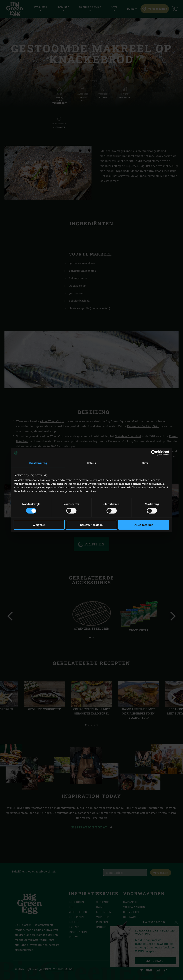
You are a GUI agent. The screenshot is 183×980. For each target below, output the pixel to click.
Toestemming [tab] (38, 463)
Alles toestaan (144, 525)
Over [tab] (145, 463)
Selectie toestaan (92, 525)
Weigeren (39, 525)
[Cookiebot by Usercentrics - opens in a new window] (154, 453)
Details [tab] (91, 463)
